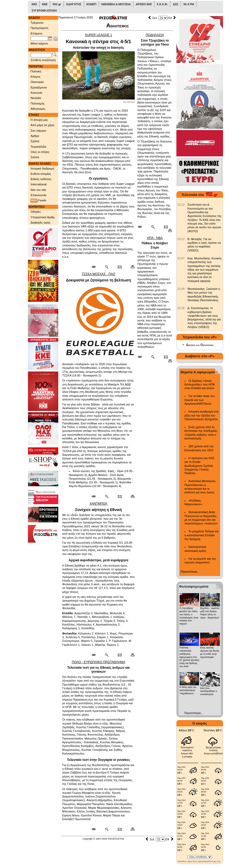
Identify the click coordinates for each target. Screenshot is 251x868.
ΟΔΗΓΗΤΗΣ (74, 4)
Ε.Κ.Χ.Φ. (162, 4)
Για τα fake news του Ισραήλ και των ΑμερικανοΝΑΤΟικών (200, 400)
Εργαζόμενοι (39, 87)
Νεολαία (36, 98)
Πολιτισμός (38, 103)
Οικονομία (37, 82)
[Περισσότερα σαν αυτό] (107, 267)
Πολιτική (36, 71)
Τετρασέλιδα (38, 147)
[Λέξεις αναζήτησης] (41, 55)
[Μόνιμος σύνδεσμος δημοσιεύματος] (96, 267)
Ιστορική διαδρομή (42, 168)
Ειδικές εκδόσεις (41, 179)
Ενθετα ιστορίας (41, 174)
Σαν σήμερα (38, 131)
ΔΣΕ (175, 4)
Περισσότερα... (190, 572)
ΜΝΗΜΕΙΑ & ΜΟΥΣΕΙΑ (116, 4)
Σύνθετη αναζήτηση (43, 60)
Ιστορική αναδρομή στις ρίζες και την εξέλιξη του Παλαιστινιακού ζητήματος (202, 415)
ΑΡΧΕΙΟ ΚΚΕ (144, 4)
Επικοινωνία (38, 195)
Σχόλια (35, 141)
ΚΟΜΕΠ (91, 4)
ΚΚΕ (34, 4)
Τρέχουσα (37, 23)
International (39, 184)
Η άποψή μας (39, 120)
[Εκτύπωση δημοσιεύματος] (130, 267)
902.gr (57, 4)
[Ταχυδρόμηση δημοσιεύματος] (120, 267)
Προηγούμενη (39, 28)
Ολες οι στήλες (40, 152)
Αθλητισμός (38, 109)
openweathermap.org (209, 861)
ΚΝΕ (45, 4)
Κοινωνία (36, 93)
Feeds (38, 201)
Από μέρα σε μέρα (42, 125)
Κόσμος (36, 77)
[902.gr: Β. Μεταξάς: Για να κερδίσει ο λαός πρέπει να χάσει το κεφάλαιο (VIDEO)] (181, 239)
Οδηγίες (36, 212)
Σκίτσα (35, 157)
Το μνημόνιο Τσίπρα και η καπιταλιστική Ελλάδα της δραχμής (202, 535)
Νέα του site (38, 190)
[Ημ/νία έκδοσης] (39, 39)
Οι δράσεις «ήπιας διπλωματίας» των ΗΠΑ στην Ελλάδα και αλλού (200, 385)
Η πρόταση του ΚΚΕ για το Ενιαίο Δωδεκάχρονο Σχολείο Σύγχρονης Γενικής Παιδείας (200, 466)
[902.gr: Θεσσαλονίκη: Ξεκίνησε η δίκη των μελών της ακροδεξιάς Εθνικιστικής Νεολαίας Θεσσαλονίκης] (181, 289)
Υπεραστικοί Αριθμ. (43, 217)
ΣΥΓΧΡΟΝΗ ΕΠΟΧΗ (44, 11)
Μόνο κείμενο (39, 43)
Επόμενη (36, 33)
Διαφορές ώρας (40, 222)
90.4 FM (189, 4)
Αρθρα (35, 136)
